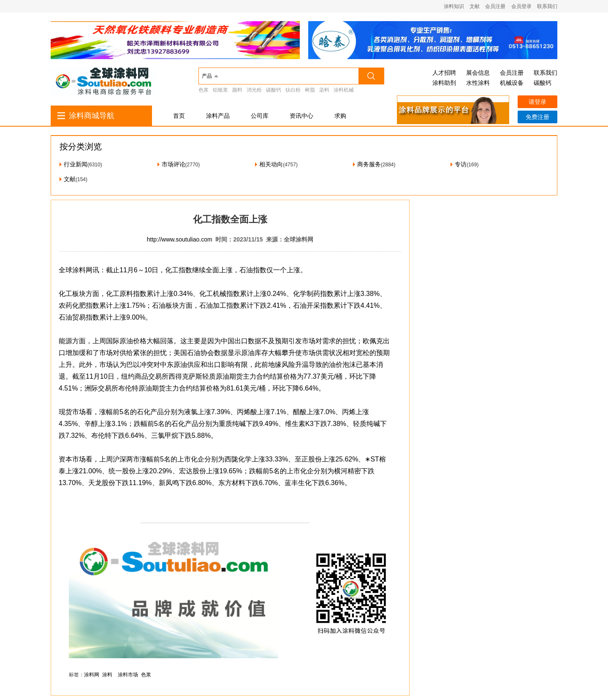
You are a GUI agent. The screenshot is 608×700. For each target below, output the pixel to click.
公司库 (260, 116)
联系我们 (547, 6)
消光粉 (254, 90)
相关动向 (271, 164)
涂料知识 (454, 6)
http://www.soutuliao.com (180, 239)
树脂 (310, 90)
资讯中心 (301, 116)
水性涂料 (478, 83)
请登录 (537, 102)
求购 (340, 116)
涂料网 (92, 675)
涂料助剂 (444, 83)
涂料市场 (128, 675)
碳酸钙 (274, 90)
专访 (461, 164)
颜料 (237, 90)
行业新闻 (76, 164)
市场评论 (174, 164)
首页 (179, 116)
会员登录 (521, 6)
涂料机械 (344, 90)
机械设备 (512, 83)
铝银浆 (220, 90)
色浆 (204, 90)
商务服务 (369, 164)
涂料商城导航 (92, 116)
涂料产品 (218, 116)
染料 (324, 90)
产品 (207, 76)
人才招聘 (444, 73)
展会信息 (478, 73)
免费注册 (537, 117)
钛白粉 (293, 90)
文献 (475, 6)
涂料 (107, 675)
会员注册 (495, 6)
